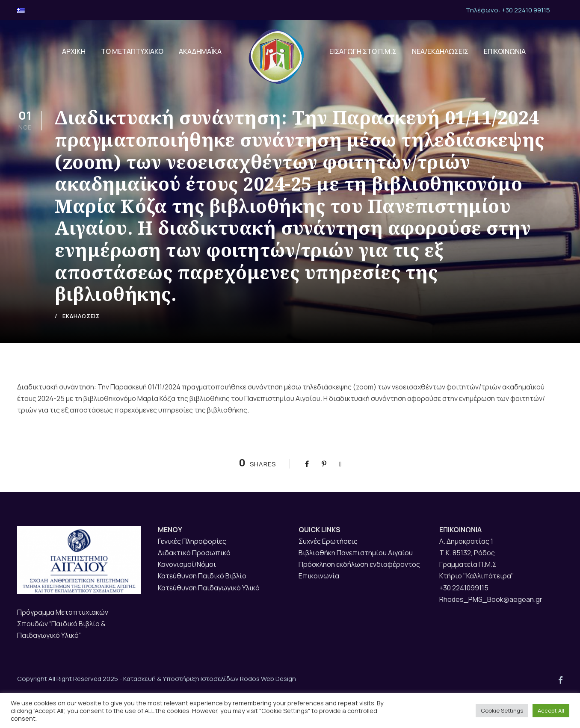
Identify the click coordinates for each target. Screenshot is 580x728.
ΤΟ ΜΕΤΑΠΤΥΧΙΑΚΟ (132, 51)
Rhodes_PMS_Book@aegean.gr (491, 599)
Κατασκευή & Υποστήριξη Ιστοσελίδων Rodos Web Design (210, 679)
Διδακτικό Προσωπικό (194, 553)
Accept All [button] (551, 710)
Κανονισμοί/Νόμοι (187, 564)
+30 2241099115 (464, 588)
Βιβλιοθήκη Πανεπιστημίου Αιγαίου (356, 553)
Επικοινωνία (319, 576)
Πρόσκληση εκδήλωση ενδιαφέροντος (359, 564)
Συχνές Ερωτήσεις (328, 541)
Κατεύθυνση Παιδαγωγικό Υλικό (209, 588)
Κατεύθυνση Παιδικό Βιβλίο (202, 576)
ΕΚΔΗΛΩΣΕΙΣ (81, 316)
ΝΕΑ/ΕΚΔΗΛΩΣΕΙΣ (440, 51)
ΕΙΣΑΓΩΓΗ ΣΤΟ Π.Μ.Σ (363, 51)
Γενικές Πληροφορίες (192, 541)
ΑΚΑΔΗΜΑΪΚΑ (200, 51)
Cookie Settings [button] (502, 710)
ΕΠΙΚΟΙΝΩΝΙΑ (505, 51)
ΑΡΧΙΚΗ (74, 51)
